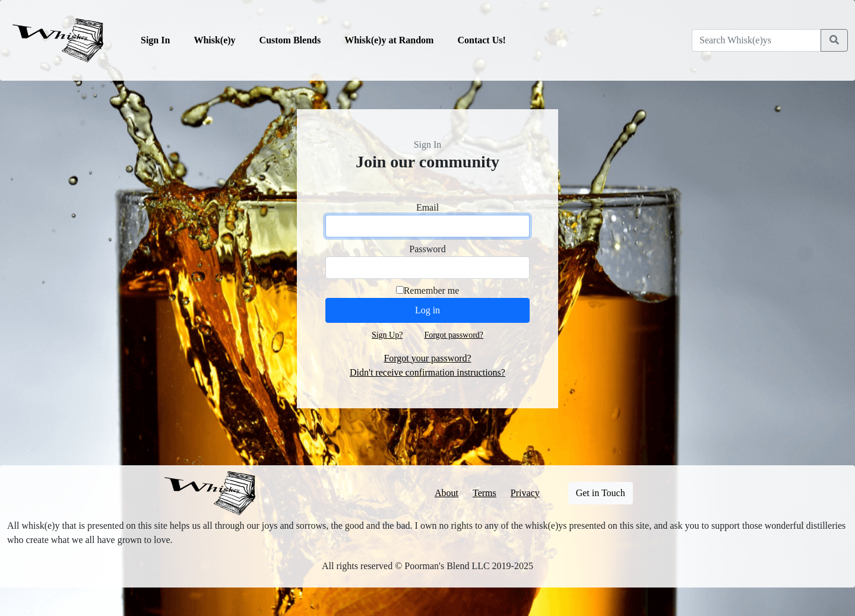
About (446, 493)
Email (427, 207)
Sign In (155, 40)
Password (427, 249)
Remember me (432, 290)
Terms (484, 493)
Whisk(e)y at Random (389, 40)
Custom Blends (290, 40)
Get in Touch (601, 493)
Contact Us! (481, 40)
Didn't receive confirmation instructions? (427, 372)
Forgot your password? (427, 358)
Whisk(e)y (214, 40)
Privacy (525, 493)
